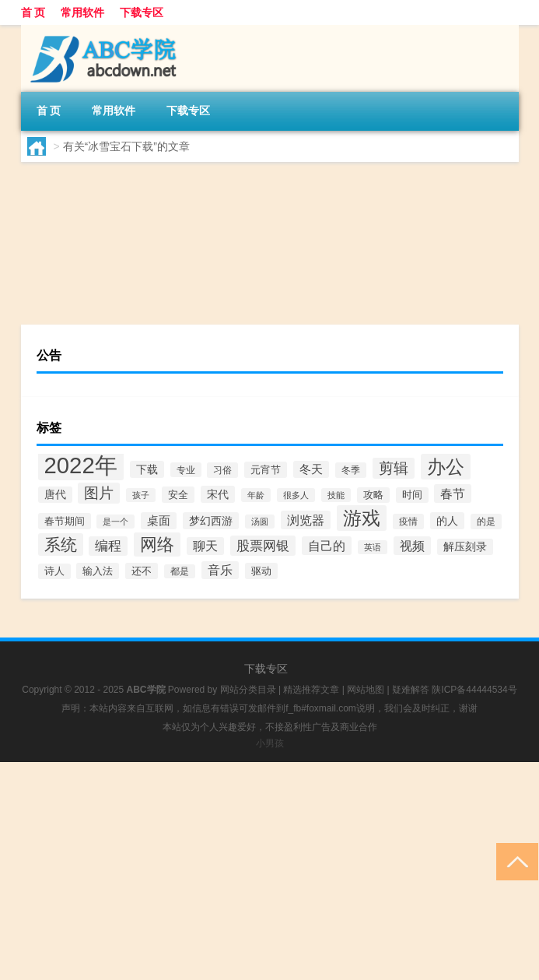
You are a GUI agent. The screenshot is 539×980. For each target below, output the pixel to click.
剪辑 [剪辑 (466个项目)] (394, 468)
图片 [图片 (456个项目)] (99, 493)
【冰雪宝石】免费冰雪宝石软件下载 (278, 205)
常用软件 (82, 12)
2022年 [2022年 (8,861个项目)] (81, 465)
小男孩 (270, 743)
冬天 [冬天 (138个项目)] (311, 469)
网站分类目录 (248, 690)
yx (65, 295)
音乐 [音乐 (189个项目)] (220, 570)
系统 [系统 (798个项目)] (61, 544)
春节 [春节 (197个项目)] (453, 494)
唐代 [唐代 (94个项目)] (55, 495)
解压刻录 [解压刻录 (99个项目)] (465, 547)
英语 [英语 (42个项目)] (373, 547)
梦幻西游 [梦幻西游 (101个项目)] (211, 521)
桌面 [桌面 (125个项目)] (159, 521)
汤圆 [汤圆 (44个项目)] (260, 522)
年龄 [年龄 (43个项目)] (256, 495)
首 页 (33, 12)
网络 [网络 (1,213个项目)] (157, 544)
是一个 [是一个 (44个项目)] (115, 522)
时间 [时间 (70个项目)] (412, 495)
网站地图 (366, 690)
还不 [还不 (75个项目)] (142, 571)
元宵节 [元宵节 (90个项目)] (266, 470)
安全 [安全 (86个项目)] (178, 495)
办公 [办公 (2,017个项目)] (446, 467)
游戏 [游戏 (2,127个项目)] (362, 518)
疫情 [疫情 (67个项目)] (408, 522)
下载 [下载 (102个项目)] (147, 469)
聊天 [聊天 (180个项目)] (205, 546)
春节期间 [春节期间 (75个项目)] (65, 521)
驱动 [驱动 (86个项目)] (261, 571)
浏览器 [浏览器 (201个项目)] (306, 520)
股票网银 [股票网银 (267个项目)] (263, 546)
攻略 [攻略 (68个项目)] (373, 495)
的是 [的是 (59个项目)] (486, 522)
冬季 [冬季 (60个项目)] (351, 470)
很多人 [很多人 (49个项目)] (296, 495)
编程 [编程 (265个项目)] (108, 546)
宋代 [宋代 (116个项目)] (218, 494)
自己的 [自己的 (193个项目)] (327, 546)
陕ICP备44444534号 (474, 690)
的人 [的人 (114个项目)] (447, 521)
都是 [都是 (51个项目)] (180, 571)
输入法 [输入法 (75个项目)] (98, 571)
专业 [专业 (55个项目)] (186, 470)
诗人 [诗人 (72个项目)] (54, 571)
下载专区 (142, 12)
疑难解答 (411, 690)
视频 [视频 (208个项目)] (412, 546)
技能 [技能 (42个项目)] (336, 495)
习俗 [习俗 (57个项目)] (222, 470)
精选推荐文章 (311, 690)
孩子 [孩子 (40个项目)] (141, 495)
